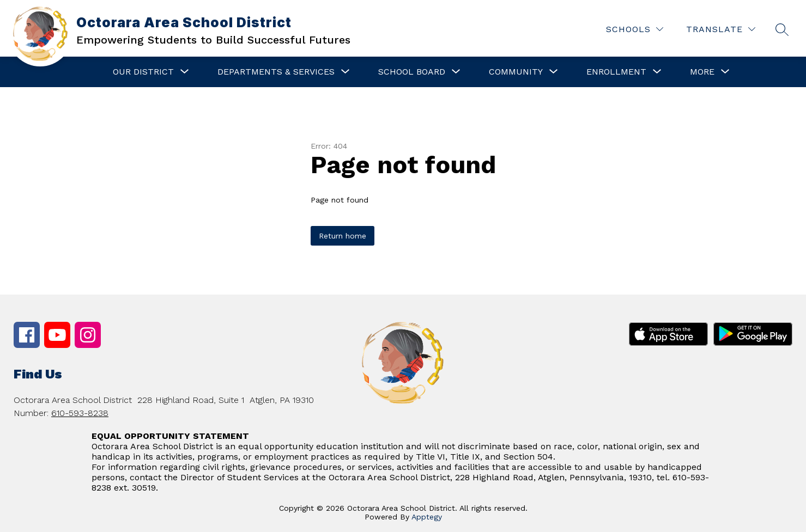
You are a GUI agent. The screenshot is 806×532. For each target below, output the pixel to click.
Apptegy (427, 517)
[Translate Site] (721, 29)
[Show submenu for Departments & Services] (276, 72)
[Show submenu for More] (702, 72)
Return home (343, 236)
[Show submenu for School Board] (412, 72)
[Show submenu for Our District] (143, 72)
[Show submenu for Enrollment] (616, 72)
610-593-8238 (80, 413)
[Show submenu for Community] (516, 72)
